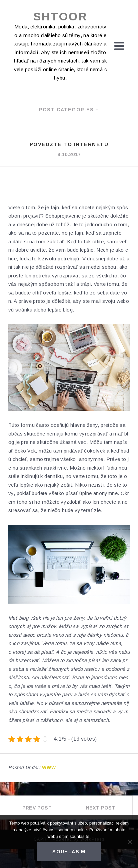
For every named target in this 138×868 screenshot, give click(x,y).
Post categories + (69, 110)
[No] (130, 842)
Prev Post (37, 808)
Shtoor (60, 16)
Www (49, 767)
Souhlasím (69, 852)
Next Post (101, 808)
